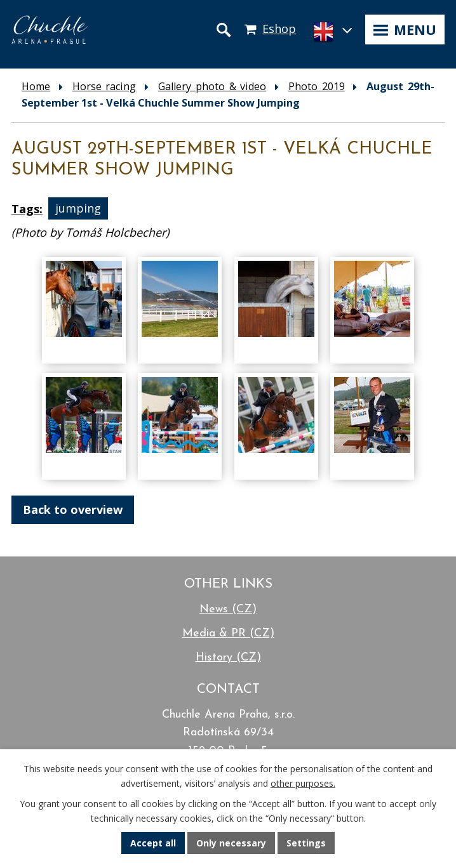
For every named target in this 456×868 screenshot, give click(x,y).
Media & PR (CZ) (228, 634)
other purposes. (303, 783)
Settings (306, 843)
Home (36, 86)
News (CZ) (228, 609)
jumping (78, 209)
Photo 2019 (317, 86)
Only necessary (231, 843)
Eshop (279, 29)
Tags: (27, 209)
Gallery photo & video (212, 86)
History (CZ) (228, 658)
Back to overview (73, 510)
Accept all (153, 843)
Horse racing (104, 86)
